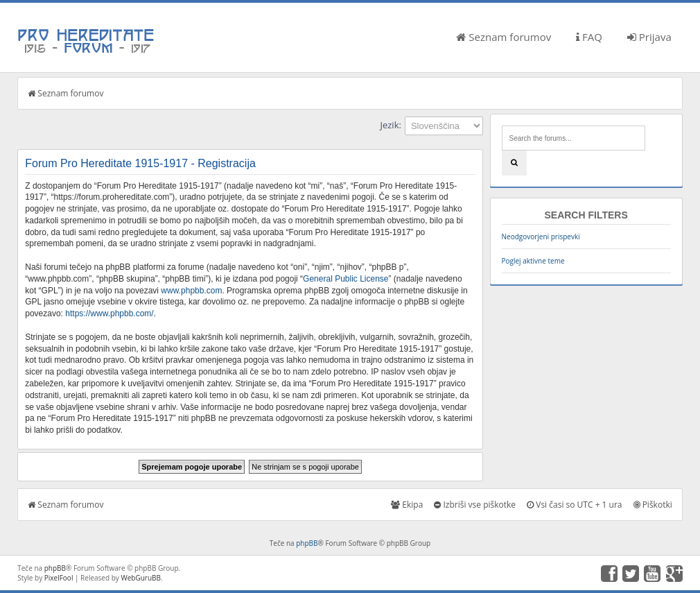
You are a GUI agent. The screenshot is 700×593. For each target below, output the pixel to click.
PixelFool (59, 578)
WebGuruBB (141, 578)
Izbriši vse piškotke (475, 505)
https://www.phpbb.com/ (109, 313)
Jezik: (390, 125)
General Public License (345, 279)
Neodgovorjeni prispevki (541, 237)
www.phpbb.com (191, 291)
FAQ (589, 37)
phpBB (307, 543)
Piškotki (653, 505)
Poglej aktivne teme (533, 261)
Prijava (649, 37)
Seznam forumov (504, 37)
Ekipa (407, 505)
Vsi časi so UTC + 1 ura (574, 505)
